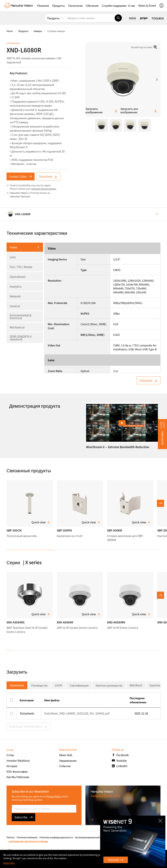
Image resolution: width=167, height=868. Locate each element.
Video (13, 247)
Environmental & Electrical (21, 317)
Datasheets (17, 685)
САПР (58, 685)
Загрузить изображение (102, 110)
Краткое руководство (109, 685)
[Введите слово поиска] (90, 18)
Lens (13, 257)
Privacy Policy (54, 796)
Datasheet (48, 176)
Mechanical (17, 327)
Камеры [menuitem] (38, 31)
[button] (43, 6)
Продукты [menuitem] (53, 18)
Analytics (16, 286)
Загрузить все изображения (139, 110)
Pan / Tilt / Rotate (21, 267)
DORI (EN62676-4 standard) (21, 338)
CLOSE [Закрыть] (161, 820)
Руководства (39, 685)
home (10, 31)
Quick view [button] (41, 522)
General (15, 306)
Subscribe (23, 817)
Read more (9, 863)
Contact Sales (21, 176)
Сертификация (79, 685)
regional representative (44, 189)
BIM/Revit (136, 685)
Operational (18, 277)
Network (15, 296)
